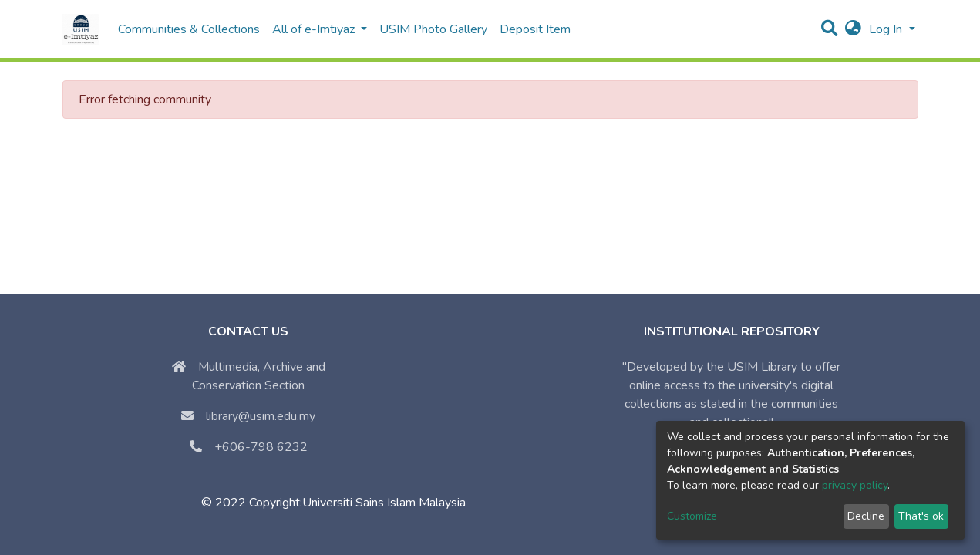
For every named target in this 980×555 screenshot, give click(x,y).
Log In (887, 29)
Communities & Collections (189, 29)
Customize (692, 516)
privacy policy (855, 485)
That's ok (921, 516)
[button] (853, 29)
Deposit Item (535, 29)
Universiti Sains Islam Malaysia (384, 503)
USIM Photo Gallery (433, 29)
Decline (866, 516)
